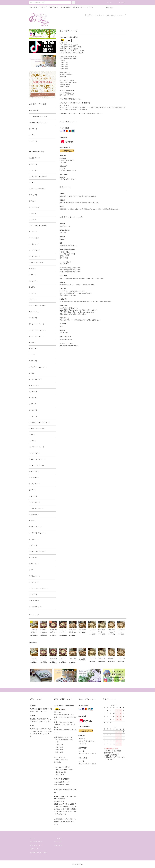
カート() (121, 3)
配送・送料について (36, 845)
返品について (34, 849)
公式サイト (90, 7)
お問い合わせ (108, 8)
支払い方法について (36, 842)
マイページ (109, 3)
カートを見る (58, 842)
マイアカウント (59, 838)
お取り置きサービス (54, 7)
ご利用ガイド (44, 7)
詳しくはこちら (64, 105)
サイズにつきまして (66, 7)
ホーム (32, 838)
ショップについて (34, 7)
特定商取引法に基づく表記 (38, 852)
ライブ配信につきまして (79, 7)
